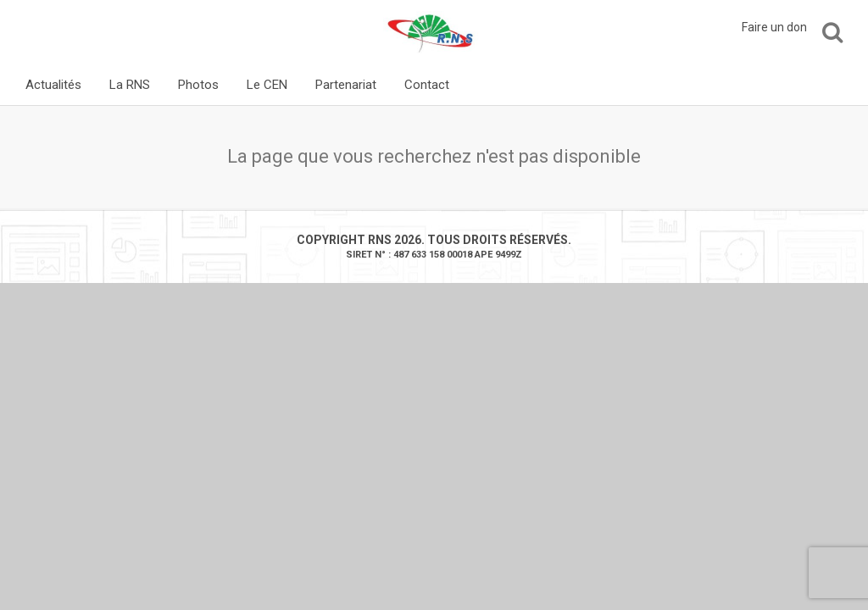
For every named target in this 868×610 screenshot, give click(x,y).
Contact (427, 85)
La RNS (130, 85)
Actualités (53, 85)
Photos (198, 85)
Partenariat (346, 85)
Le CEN (267, 85)
